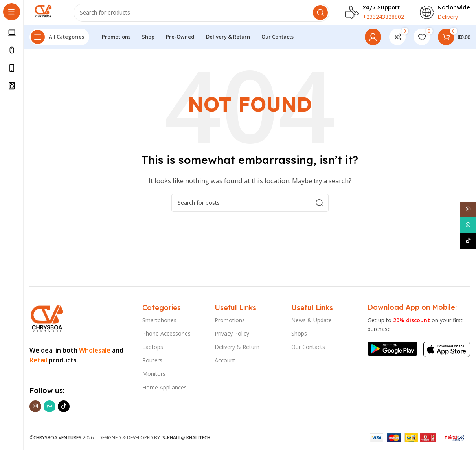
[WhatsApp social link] (50, 406)
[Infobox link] (375, 16)
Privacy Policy (232, 333)
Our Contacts (308, 347)
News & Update (312, 320)
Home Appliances (164, 387)
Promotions (230, 320)
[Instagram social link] (35, 406)
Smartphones (159, 320)
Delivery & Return (237, 347)
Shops (299, 333)
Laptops (153, 347)
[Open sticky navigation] (59, 43)
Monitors (154, 374)
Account (225, 361)
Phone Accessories (166, 333)
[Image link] (47, 317)
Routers (152, 361)
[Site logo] (48, 15)
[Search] (206, 16)
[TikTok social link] (64, 406)
